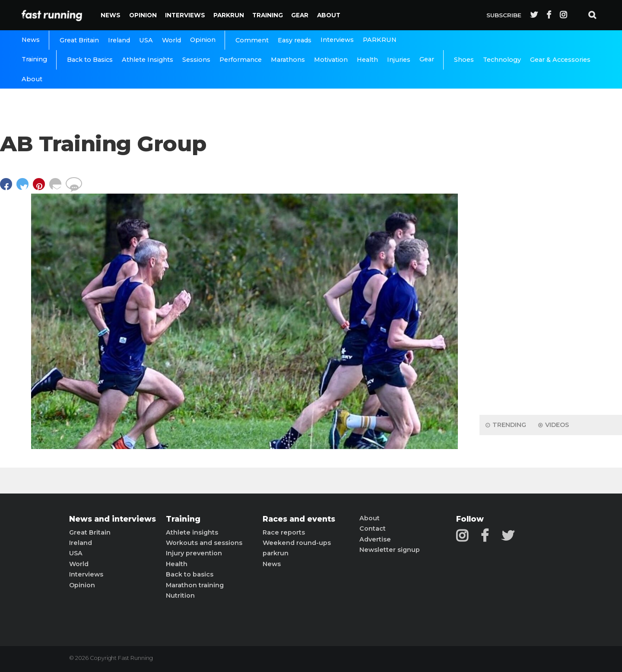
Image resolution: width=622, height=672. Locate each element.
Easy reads (295, 40)
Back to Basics (90, 60)
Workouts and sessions (204, 543)
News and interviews (113, 519)
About (329, 15)
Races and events (299, 519)
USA (146, 40)
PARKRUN (229, 15)
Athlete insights (192, 532)
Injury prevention (194, 553)
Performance (241, 60)
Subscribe (504, 15)
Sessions (196, 60)
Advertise (375, 539)
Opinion (143, 15)
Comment (252, 40)
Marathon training (195, 585)
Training (268, 15)
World (171, 40)
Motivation (331, 60)
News (111, 15)
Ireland (119, 40)
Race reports (284, 532)
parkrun (276, 553)
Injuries (399, 60)
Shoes (464, 60)
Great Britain (79, 40)
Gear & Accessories (560, 60)
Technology (502, 60)
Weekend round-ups (297, 543)
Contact (373, 529)
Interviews (185, 15)
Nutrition (180, 596)
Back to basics (190, 574)
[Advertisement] (551, 272)
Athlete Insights (148, 60)
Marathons (288, 60)
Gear (300, 15)
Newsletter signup (390, 550)
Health (367, 60)
